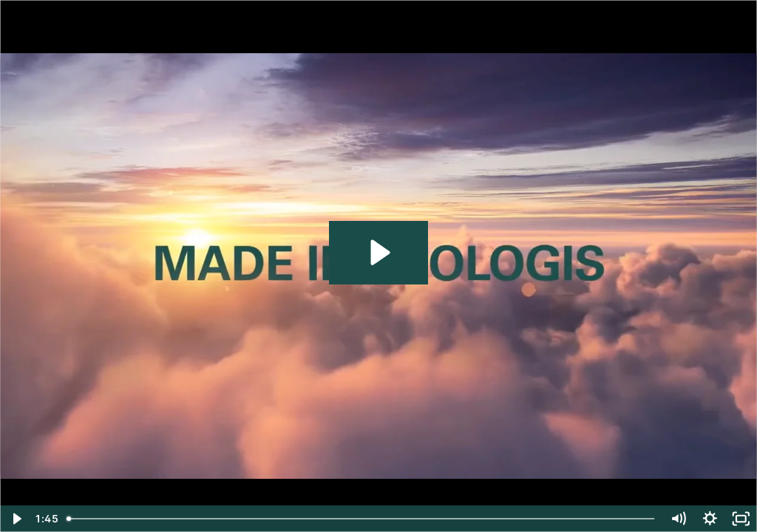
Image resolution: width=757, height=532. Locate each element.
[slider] (362, 519)
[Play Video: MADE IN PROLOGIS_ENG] (378, 252)
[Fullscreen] (741, 519)
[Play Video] (16, 519)
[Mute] (678, 519)
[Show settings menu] (710, 519)
